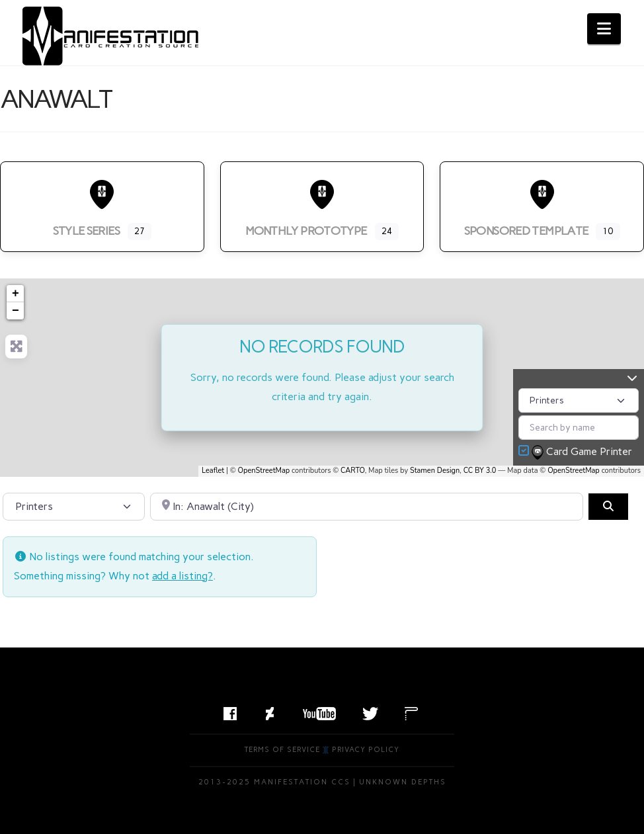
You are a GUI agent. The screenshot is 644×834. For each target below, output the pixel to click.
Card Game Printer (583, 452)
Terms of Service (282, 750)
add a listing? (182, 576)
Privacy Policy (366, 750)
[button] (604, 29)
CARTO (353, 471)
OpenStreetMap (264, 471)
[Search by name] (579, 428)
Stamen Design (435, 471)
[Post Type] (579, 400)
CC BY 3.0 (480, 471)
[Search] (608, 507)
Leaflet (213, 471)
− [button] (16, 311)
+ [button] (16, 294)
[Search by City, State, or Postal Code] (367, 507)
